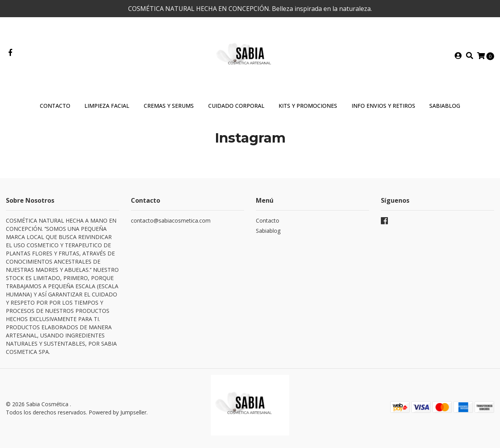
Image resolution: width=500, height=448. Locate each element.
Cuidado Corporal (236, 106)
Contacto (55, 106)
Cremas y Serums (169, 106)
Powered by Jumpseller (118, 412)
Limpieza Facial (107, 106)
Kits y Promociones (308, 106)
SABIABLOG (445, 106)
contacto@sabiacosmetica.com (171, 220)
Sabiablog (268, 231)
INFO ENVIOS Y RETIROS (383, 106)
